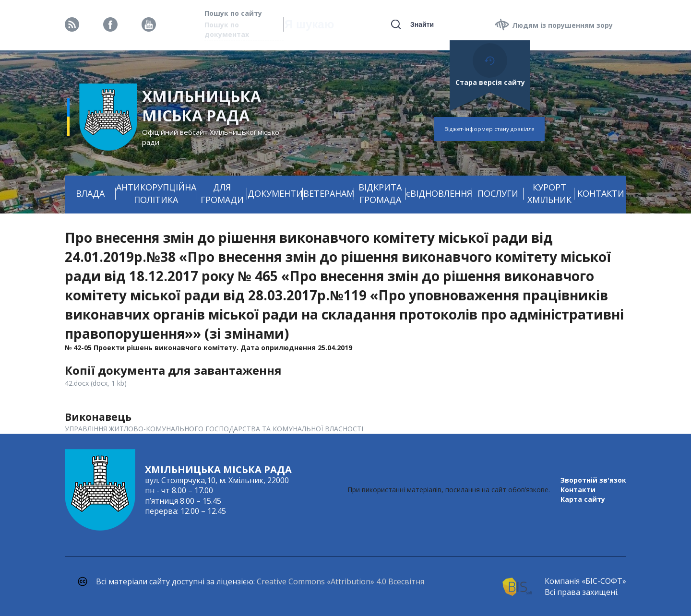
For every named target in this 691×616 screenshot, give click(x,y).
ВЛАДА (90, 193)
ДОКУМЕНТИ (275, 193)
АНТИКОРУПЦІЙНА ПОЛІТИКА (156, 193)
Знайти (422, 24)
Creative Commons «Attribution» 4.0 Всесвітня (340, 581)
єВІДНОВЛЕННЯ (439, 193)
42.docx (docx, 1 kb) (96, 383)
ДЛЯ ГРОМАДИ (222, 193)
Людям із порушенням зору (562, 25)
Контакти (578, 490)
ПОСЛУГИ (498, 193)
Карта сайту (583, 499)
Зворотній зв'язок (593, 480)
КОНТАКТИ (601, 193)
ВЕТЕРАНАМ (329, 193)
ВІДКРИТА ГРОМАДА (380, 193)
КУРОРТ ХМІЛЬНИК (549, 193)
